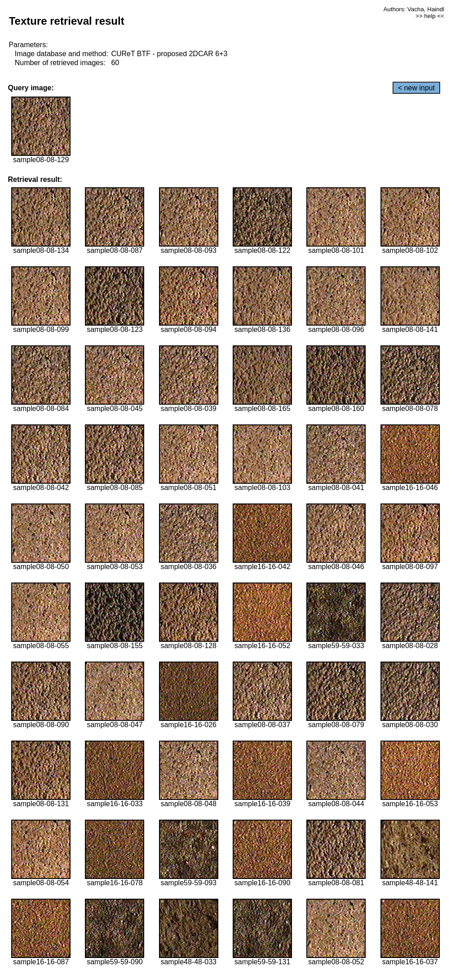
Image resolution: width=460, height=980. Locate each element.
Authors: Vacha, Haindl (414, 9)
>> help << (430, 16)
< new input (416, 88)
